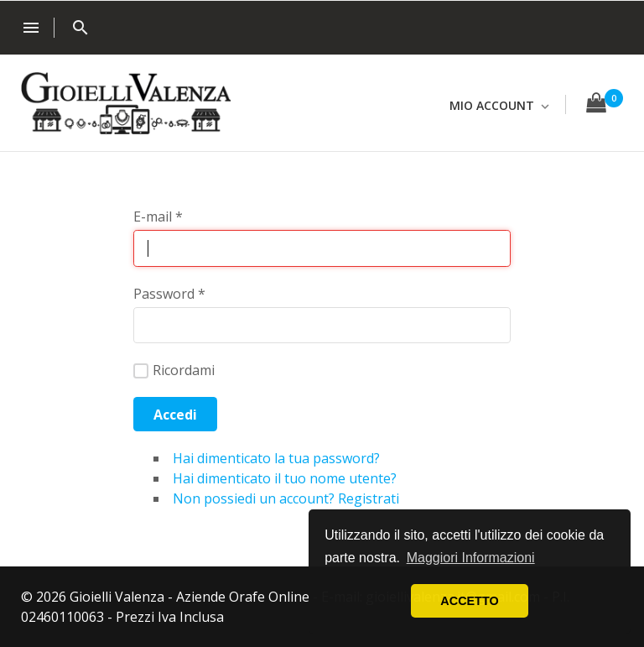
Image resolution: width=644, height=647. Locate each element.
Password (169, 294)
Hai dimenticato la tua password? (276, 458)
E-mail (158, 217)
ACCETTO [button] (469, 601)
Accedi (175, 415)
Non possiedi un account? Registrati (286, 498)
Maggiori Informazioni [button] (471, 558)
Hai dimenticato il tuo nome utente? (285, 478)
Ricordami (174, 370)
